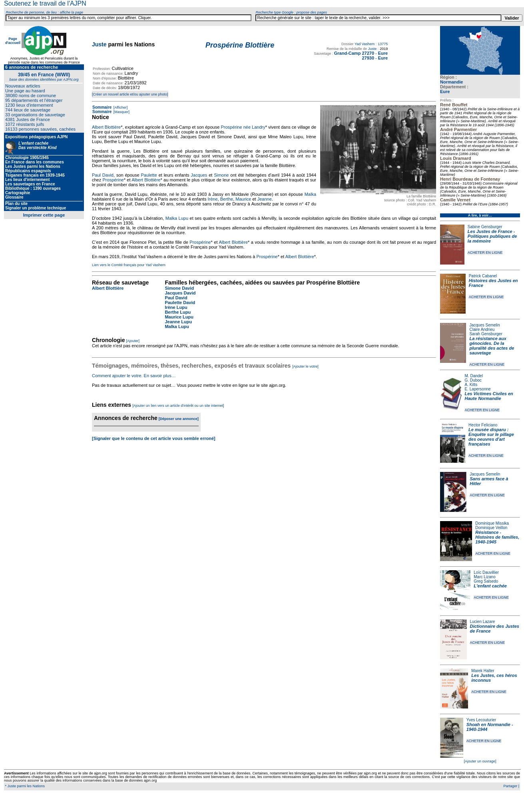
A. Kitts (471, 385)
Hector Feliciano (483, 425)
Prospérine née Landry (243, 127)
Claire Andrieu (482, 329)
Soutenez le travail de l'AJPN (45, 3)
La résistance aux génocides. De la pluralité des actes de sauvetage (492, 346)
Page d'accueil (13, 41)
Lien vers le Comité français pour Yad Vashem (129, 265)
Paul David (103, 175)
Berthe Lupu (178, 312)
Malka (310, 194)
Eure (445, 92)
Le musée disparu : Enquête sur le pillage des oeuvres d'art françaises (491, 437)
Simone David (179, 288)
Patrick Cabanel (483, 276)
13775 (383, 44)
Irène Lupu (176, 307)
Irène (213, 199)
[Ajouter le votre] (305, 366)
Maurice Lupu (179, 317)
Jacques (199, 175)
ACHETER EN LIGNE (485, 253)
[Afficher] (120, 107)
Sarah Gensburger (486, 334)
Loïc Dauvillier (486, 572)
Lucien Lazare (483, 622)
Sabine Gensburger (485, 227)
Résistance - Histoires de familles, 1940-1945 (497, 537)
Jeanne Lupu (178, 322)
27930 (368, 58)
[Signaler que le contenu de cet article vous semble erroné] (154, 438)
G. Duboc (473, 380)
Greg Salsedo (486, 581)
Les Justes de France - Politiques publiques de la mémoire (492, 236)
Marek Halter (483, 671)
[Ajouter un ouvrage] (480, 761)
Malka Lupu (177, 218)
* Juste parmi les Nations (24, 786)
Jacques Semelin (484, 325)
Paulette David (180, 303)
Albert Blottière (106, 127)
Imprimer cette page (44, 215)
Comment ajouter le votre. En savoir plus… (134, 376)
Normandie (451, 82)
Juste (99, 44)
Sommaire (102, 107)
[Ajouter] (133, 341)
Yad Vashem (365, 44)
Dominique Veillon (491, 528)
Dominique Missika (492, 523)
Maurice (243, 199)
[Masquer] (121, 112)
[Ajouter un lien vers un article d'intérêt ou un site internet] (178, 406)
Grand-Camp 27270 (354, 53)
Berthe (227, 199)
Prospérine (113, 180)
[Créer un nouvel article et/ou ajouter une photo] (130, 94)
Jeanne (265, 199)
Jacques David (180, 293)
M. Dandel (474, 376)
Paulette (149, 175)
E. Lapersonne (478, 389)
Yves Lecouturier (481, 720)
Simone (221, 175)
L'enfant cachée (490, 586)
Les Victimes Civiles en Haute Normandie (489, 396)
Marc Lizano (484, 577)
